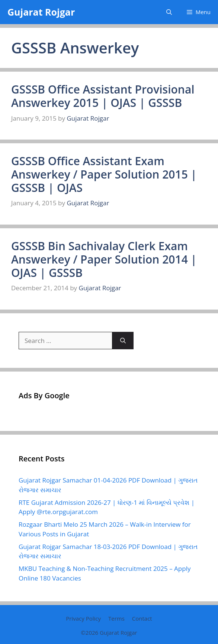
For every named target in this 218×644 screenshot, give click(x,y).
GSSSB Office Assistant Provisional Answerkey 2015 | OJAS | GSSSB (103, 96)
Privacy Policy (83, 618)
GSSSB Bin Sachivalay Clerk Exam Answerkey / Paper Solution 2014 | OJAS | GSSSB (104, 259)
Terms (116, 618)
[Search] (123, 341)
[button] (169, 12)
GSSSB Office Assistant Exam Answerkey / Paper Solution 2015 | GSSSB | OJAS (104, 174)
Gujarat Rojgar (41, 12)
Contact (142, 618)
